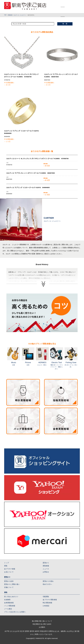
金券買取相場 (9, 603)
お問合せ (46, 572)
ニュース (46, 569)
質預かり (46, 563)
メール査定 (8, 609)
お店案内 (42, 627)
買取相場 (10, 15)
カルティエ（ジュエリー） (20, 15)
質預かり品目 (9, 581)
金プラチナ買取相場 (50, 600)
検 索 (65, 24)
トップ (7, 563)
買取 (6, 566)
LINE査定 (46, 606)
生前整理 (7, 600)
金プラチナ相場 (10, 569)
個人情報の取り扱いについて (42, 621)
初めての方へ (47, 584)
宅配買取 (46, 597)
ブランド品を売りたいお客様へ (15, 612)
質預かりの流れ (48, 581)
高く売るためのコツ (11, 597)
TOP (5, 15)
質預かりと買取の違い (12, 584)
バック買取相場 (10, 606)
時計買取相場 (47, 603)
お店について (9, 572)
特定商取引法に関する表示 (42, 624)
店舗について (9, 587)
